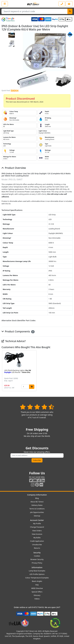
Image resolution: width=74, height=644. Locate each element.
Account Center (37, 520)
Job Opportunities (37, 512)
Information (37, 567)
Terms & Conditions (37, 509)
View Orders (37, 531)
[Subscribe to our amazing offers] (37, 455)
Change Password (37, 527)
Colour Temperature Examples (37, 578)
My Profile (37, 523)
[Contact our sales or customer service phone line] (62, 4)
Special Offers (37, 592)
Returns (37, 548)
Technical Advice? (14, 341)
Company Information (37, 495)
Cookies (37, 556)
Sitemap (37, 516)
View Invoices (37, 534)
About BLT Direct (37, 502)
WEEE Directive (37, 588)
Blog (37, 498)
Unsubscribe (37, 545)
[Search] (70, 11)
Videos (37, 599)
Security (37, 553)
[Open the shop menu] (5, 4)
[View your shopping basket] (69, 4)
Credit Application (37, 541)
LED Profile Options (37, 574)
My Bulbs (37, 538)
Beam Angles (37, 581)
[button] (70, 371)
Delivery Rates (37, 505)
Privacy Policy (37, 563)
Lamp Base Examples (37, 571)
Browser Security (37, 559)
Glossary (37, 595)
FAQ (37, 585)
